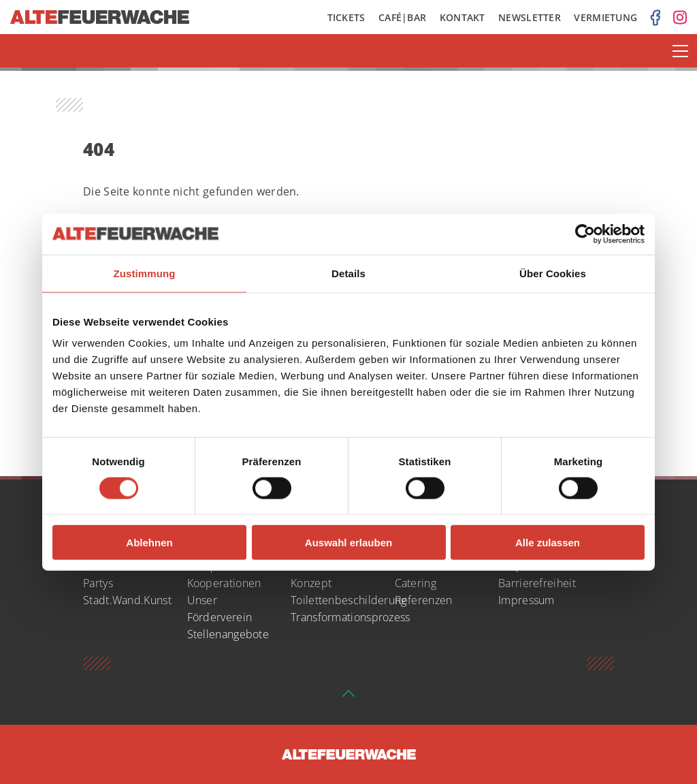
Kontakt (463, 17)
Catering (416, 583)
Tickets (346, 17)
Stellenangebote (228, 634)
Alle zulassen (548, 543)
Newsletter (530, 17)
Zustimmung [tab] (145, 273)
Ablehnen (149, 543)
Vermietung (605, 17)
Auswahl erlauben (348, 543)
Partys (98, 583)
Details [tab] (348, 273)
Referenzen (424, 600)
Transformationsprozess (351, 617)
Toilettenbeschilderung (349, 600)
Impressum (526, 600)
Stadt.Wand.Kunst (127, 600)
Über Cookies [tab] (553, 273)
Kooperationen (224, 583)
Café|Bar (402, 17)
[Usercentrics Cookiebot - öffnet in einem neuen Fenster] (585, 234)
